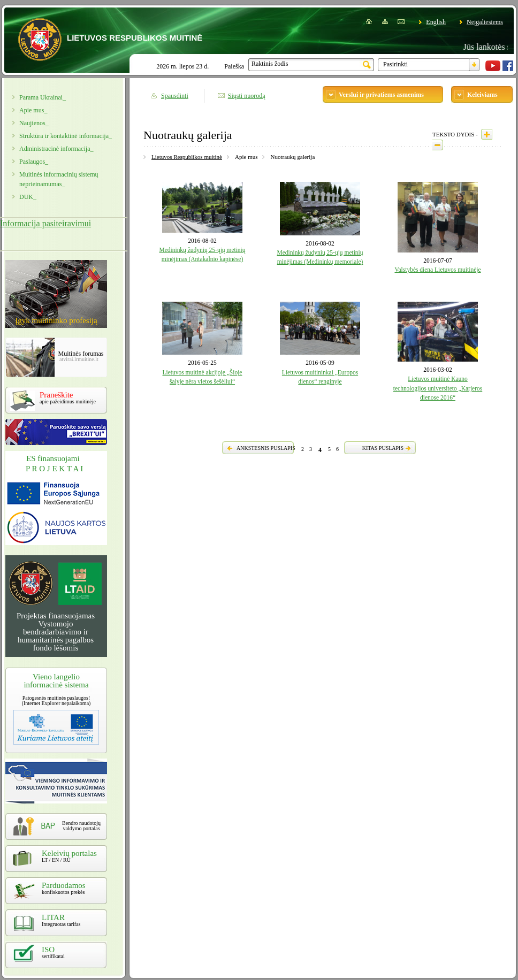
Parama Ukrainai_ (43, 97)
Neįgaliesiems (485, 22)
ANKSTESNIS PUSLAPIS (266, 448)
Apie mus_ (33, 110)
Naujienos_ (34, 123)
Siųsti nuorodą (247, 96)
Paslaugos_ (34, 162)
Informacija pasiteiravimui (45, 223)
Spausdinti (175, 96)
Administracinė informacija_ (56, 149)
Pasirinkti (395, 64)
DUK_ (28, 197)
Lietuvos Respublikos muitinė (187, 157)
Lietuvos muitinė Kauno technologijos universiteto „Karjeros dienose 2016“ (438, 388)
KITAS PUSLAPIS (383, 448)
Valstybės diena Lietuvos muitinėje (437, 270)
